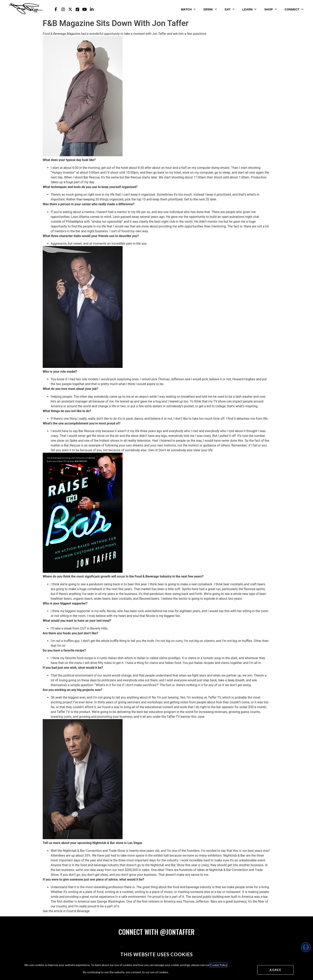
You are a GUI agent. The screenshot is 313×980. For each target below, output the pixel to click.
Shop (270, 9)
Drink (210, 9)
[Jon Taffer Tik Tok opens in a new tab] (77, 9)
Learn (249, 9)
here (93, 911)
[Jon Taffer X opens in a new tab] (70, 9)
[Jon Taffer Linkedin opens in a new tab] (92, 9)
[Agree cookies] (275, 970)
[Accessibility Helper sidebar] (306, 947)
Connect (294, 9)
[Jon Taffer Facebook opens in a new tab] (56, 9)
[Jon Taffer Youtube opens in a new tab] (85, 9)
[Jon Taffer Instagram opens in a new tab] (63, 9)
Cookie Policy (218, 965)
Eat (230, 9)
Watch (188, 9)
